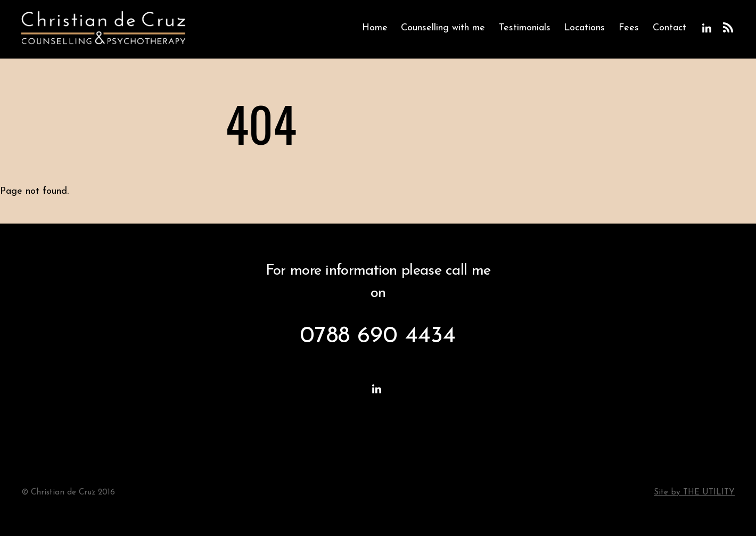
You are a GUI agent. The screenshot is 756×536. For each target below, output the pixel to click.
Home (375, 28)
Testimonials (525, 28)
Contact (669, 28)
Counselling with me (443, 28)
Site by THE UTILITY (694, 493)
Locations (584, 28)
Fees (629, 28)
